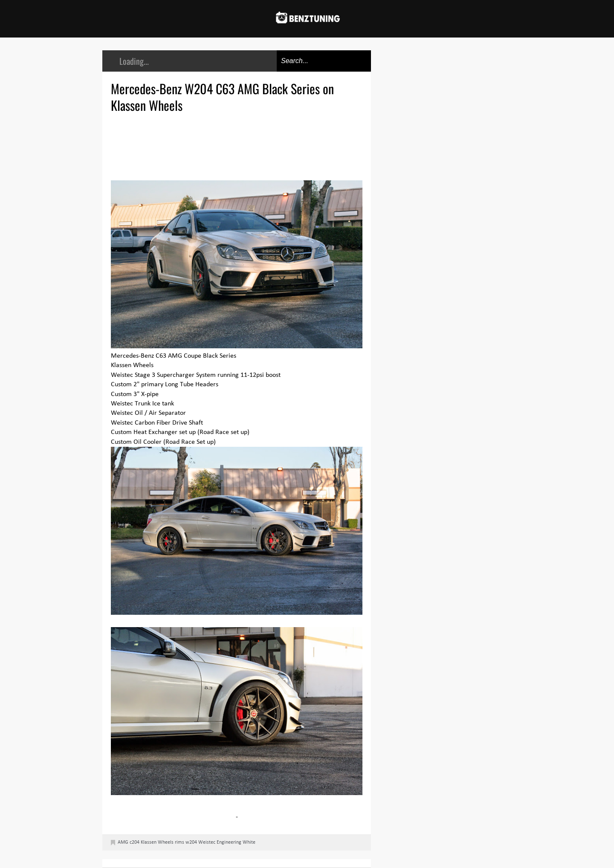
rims (180, 842)
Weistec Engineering (220, 842)
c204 (135, 842)
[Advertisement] (239, 145)
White (249, 842)
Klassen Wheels (157, 842)
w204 (191, 842)
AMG (123, 842)
